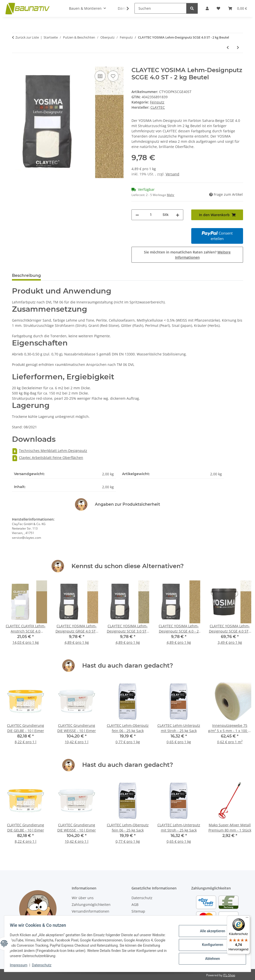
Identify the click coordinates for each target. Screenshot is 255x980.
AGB (135, 905)
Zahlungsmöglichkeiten (91, 905)
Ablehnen (210, 958)
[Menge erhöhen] (178, 215)
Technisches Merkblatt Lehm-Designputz (50, 451)
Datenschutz (44, 965)
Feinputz (157, 102)
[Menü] (247, 919)
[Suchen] (160, 8)
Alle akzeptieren (210, 932)
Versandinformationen (91, 911)
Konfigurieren (210, 945)
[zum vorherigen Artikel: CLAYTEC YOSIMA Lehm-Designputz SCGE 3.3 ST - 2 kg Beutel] (228, 47)
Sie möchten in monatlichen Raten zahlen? (187, 255)
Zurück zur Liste (27, 37)
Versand (172, 174)
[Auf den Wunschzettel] (113, 76)
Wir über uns (83, 898)
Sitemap (138, 911)
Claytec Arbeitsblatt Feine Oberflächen (48, 458)
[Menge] (151, 215)
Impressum (21, 965)
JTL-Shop (229, 975)
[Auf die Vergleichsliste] (100, 76)
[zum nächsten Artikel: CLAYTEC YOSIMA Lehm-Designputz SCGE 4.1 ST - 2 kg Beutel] (238, 47)
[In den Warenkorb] (16, 64)
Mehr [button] (171, 195)
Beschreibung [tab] (26, 275)
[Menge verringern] (137, 215)
